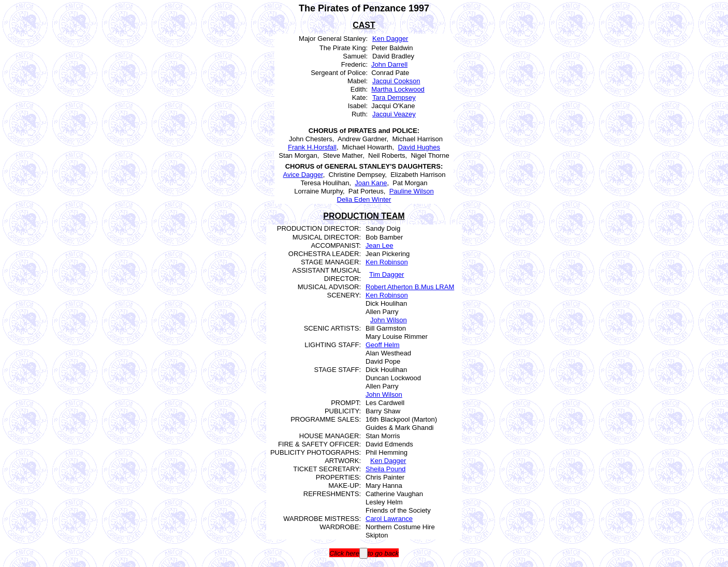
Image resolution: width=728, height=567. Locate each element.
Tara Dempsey (394, 98)
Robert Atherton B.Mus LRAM (410, 287)
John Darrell (389, 64)
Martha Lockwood (398, 89)
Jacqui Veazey (394, 114)
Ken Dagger (390, 39)
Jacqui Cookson (396, 81)
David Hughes (419, 147)
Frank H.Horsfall (312, 147)
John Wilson (389, 320)
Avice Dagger (303, 175)
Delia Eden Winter (364, 199)
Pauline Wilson (412, 191)
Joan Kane (371, 183)
